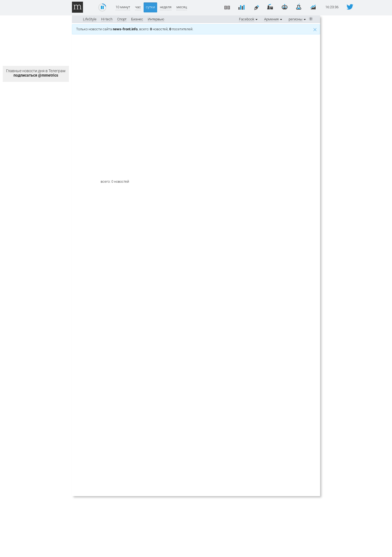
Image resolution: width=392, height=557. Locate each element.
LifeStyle (90, 19)
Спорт (122, 19)
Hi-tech (107, 19)
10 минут (123, 7)
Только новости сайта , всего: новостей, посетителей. (196, 29)
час (138, 7)
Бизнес (137, 19)
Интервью (156, 19)
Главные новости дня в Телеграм (36, 73)
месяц (182, 7)
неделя (166, 7)
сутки (150, 7)
